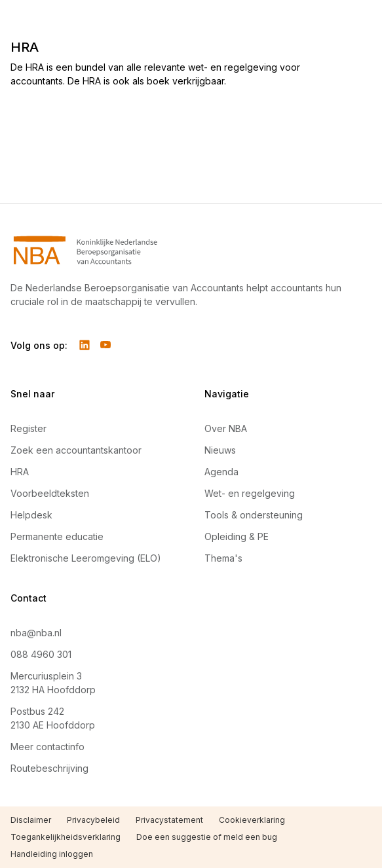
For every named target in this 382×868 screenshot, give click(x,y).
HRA (20, 472)
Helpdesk (31, 515)
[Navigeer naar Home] (191, 250)
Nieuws (220, 450)
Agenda (221, 472)
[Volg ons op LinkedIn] (85, 345)
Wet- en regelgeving (250, 493)
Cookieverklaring (252, 820)
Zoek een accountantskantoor (76, 450)
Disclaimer (31, 820)
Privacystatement (169, 820)
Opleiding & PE (237, 536)
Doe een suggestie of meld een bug (207, 837)
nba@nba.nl (36, 633)
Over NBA (226, 428)
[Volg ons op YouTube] (105, 345)
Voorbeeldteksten (50, 493)
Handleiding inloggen (52, 854)
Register (29, 428)
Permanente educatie (57, 536)
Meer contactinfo (48, 747)
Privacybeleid (93, 820)
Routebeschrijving (49, 768)
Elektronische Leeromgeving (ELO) (86, 558)
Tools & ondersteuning (254, 515)
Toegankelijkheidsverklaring (66, 837)
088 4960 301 (41, 654)
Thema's (223, 558)
